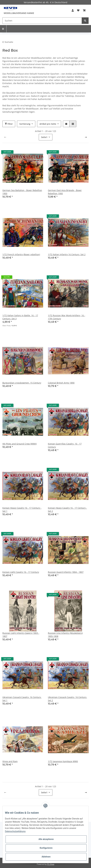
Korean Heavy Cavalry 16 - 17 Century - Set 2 (67, 509)
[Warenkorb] (84, 10)
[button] (73, 10)
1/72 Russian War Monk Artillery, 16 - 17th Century (67, 317)
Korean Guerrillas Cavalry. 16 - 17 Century (65, 445)
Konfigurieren (46, 848)
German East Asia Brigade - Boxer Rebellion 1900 (65, 192)
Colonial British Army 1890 (61, 383)
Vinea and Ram (10, 761)
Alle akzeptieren (46, 839)
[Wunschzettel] (78, 10)
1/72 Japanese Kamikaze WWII (63, 761)
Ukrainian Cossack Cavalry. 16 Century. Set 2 (67, 699)
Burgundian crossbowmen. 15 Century (22, 383)
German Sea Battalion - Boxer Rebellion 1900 (22, 192)
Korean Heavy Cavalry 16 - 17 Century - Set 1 (22, 509)
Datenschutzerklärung (15, 831)
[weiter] (86, 137)
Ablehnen (46, 857)
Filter (9, 124)
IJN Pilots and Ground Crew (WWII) (20, 444)
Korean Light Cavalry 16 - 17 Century (21, 572)
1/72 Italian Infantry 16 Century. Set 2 (67, 254)
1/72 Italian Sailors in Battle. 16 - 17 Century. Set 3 (20, 317)
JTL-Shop (51, 864)
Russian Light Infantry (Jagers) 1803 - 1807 (21, 635)
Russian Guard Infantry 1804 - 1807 (66, 572)
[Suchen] (42, 21)
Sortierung (25, 124)
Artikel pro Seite (48, 124)
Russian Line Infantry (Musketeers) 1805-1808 (65, 635)
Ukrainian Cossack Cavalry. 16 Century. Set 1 (22, 699)
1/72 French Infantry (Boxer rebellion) (21, 254)
